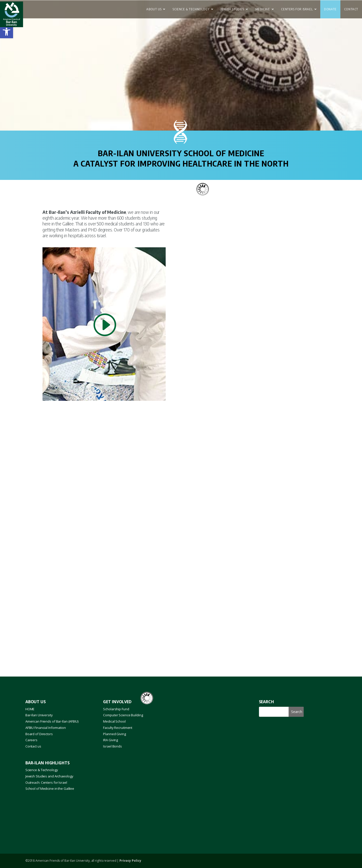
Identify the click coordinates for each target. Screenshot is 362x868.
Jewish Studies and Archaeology (49, 776)
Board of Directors (39, 734)
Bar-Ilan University (39, 715)
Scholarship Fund (116, 709)
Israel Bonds (112, 746)
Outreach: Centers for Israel (46, 782)
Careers (31, 740)
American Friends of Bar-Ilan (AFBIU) (52, 721)
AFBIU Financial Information (46, 728)
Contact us (33, 746)
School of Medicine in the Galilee (50, 788)
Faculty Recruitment (118, 728)
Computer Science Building (123, 715)
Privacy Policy (130, 861)
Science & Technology (42, 770)
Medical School (114, 721)
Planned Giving (114, 734)
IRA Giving (110, 740)
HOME (30, 709)
